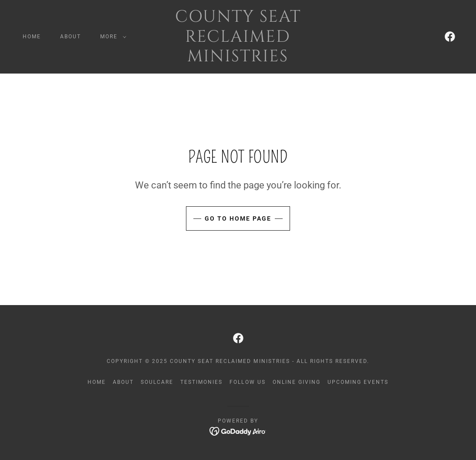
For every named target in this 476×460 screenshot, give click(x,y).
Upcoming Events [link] (358, 382)
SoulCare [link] (157, 382)
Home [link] (32, 37)
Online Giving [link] (297, 382)
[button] (111, 37)
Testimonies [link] (201, 382)
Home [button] (97, 382)
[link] (238, 59)
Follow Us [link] (247, 382)
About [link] (71, 37)
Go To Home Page (238, 218)
